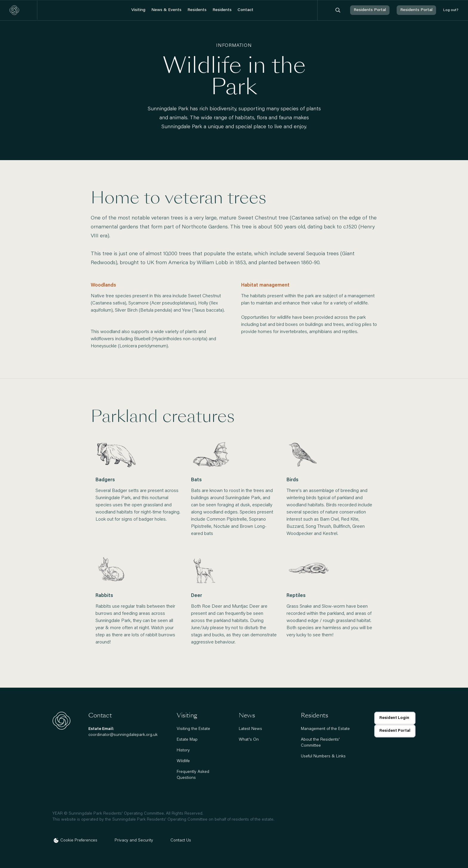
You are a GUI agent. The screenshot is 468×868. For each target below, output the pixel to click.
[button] (138, 10)
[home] (14, 10)
